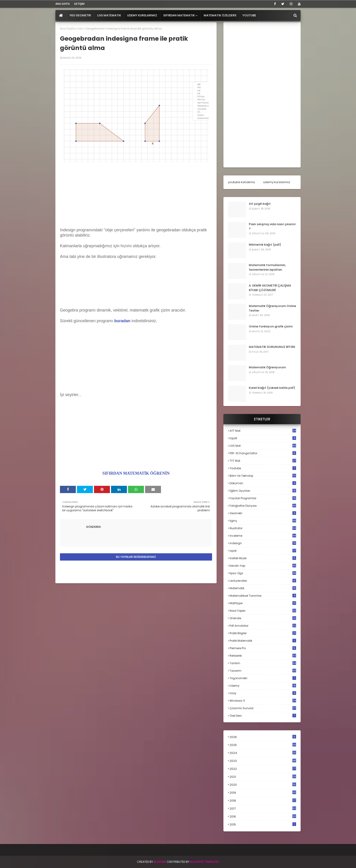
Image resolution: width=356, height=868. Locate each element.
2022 (263, 769)
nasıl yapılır (263, 611)
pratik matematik (263, 641)
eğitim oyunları (263, 491)
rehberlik (263, 656)
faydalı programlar (263, 498)
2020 (263, 785)
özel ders (263, 716)
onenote (263, 618)
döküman (263, 483)
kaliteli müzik (263, 558)
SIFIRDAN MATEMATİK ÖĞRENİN (136, 473)
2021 (263, 777)
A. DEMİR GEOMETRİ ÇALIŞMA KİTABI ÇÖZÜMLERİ (270, 288)
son (80, 29)
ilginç (263, 521)
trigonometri (263, 678)
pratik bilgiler (263, 633)
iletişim (79, 4)
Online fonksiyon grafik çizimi (271, 326)
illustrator (263, 528)
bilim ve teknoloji (263, 476)
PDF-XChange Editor (263, 453)
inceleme (263, 536)
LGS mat (263, 446)
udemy (263, 686)
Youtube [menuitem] (249, 15)
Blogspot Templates (205, 862)
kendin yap (263, 566)
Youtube (263, 468)
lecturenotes (263, 581)
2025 (263, 745)
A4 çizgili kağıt (260, 204)
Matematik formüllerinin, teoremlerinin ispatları (267, 267)
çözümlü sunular (263, 708)
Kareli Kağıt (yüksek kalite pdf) (272, 388)
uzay (263, 693)
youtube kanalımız (241, 182)
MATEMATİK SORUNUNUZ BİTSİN (272, 347)
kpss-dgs (263, 573)
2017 (263, 809)
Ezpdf (263, 438)
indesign (263, 543)
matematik (263, 588)
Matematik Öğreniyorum (267, 367)
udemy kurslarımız (277, 182)
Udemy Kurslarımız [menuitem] (142, 15)
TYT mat (263, 461)
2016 (263, 817)
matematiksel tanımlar (263, 596)
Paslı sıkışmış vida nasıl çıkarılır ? (272, 226)
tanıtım (263, 663)
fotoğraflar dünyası (263, 506)
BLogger (160, 862)
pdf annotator (263, 626)
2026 (263, 737)
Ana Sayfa (67, 29)
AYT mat (263, 431)
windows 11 (263, 701)
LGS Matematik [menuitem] (109, 15)
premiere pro (263, 648)
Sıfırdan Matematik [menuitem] (179, 15)
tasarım (263, 671)
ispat (263, 551)
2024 (263, 753)
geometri (263, 513)
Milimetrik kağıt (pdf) (265, 245)
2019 (263, 793)
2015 (263, 824)
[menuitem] (61, 15)
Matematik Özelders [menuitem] (220, 15)
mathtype (263, 603)
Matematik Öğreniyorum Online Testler (272, 308)
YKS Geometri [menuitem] (80, 15)
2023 (263, 761)
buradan (122, 321)
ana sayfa (63, 4)
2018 (263, 801)
